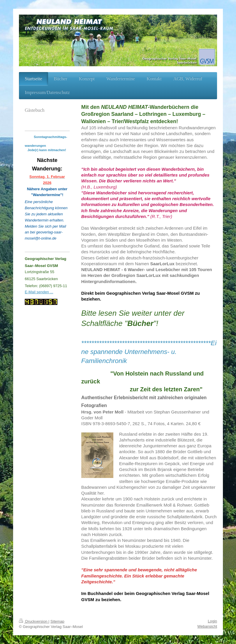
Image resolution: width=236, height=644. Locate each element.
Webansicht (207, 626)
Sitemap (57, 621)
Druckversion (34, 621)
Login (212, 621)
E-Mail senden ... (39, 292)
